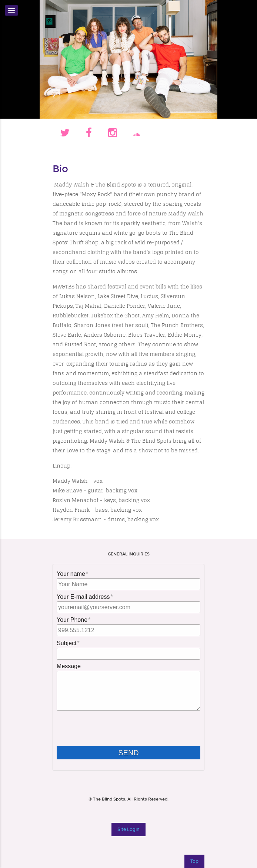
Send (134, 753)
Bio (60, 169)
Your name (71, 574)
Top (194, 861)
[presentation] (113, 729)
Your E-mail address (83, 597)
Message (69, 666)
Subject (66, 643)
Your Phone (72, 620)
